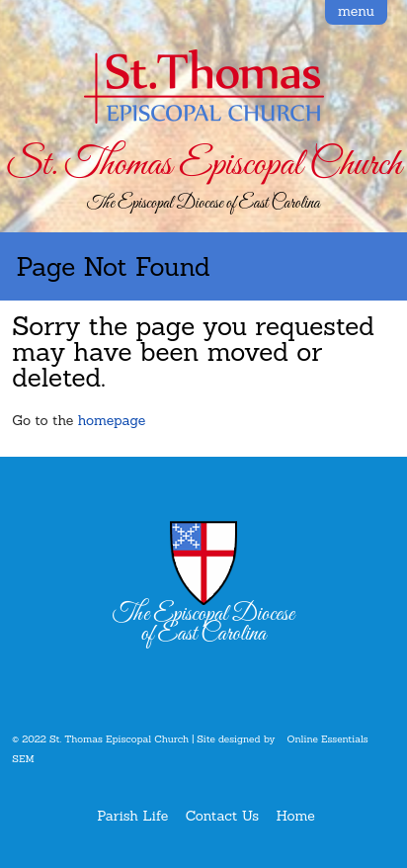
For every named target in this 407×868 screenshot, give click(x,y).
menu (356, 11)
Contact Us (222, 816)
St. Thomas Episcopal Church (203, 165)
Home (296, 816)
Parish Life (132, 816)
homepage (112, 420)
